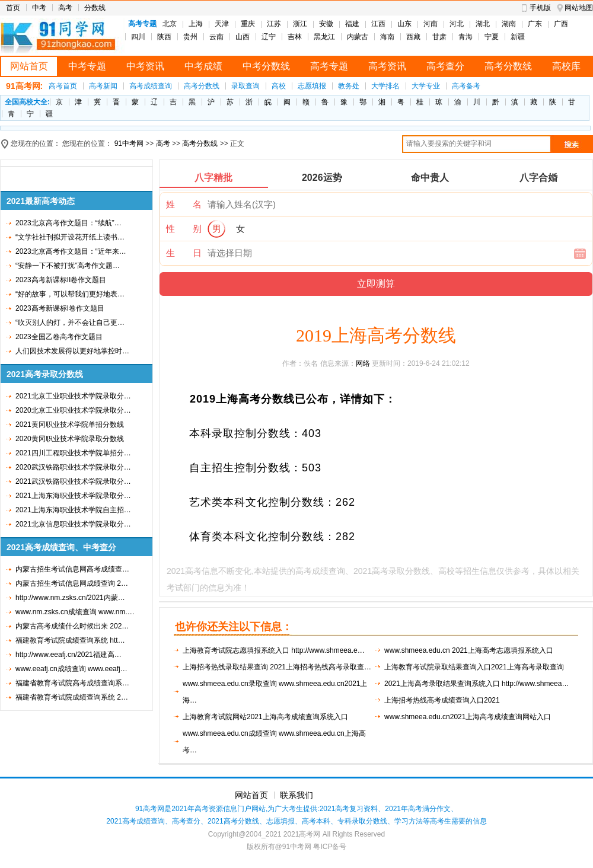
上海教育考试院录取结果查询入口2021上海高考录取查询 (474, 667)
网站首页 (29, 66)
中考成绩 (203, 66)
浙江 (300, 24)
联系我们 (296, 795)
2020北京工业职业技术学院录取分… (73, 410)
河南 (431, 24)
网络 (363, 363)
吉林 (295, 37)
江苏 (274, 24)
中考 (39, 8)
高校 (279, 86)
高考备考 (466, 86)
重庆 (248, 24)
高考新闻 (103, 86)
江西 (378, 24)
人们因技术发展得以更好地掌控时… (72, 351)
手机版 (540, 8)
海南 (387, 37)
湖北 (483, 24)
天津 (222, 24)
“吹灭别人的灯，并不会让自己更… (70, 323)
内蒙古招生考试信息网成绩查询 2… (72, 583)
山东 (404, 24)
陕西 (164, 37)
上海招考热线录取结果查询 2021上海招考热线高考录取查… (277, 667)
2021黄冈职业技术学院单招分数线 (70, 425)
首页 (13, 8)
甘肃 (439, 37)
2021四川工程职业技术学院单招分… (73, 453)
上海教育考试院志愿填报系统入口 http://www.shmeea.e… (274, 650)
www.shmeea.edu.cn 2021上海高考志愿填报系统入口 (469, 650)
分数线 (95, 8)
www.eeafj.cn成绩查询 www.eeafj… (71, 669)
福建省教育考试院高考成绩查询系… (72, 683)
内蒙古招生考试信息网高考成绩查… (72, 569)
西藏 (413, 37)
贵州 (190, 37)
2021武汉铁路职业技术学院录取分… (73, 481)
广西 (561, 24)
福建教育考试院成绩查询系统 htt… (70, 640)
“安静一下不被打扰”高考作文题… (68, 266)
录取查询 (246, 86)
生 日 (184, 253)
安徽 (326, 24)
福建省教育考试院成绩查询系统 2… (72, 697)
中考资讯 (145, 66)
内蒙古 (358, 37)
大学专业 (426, 86)
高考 (65, 8)
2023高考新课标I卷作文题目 (60, 308)
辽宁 (269, 37)
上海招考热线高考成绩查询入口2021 (442, 700)
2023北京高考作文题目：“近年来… (71, 251)
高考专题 (329, 66)
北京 (170, 24)
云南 (216, 37)
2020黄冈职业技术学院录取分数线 (70, 439)
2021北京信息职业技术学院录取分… (73, 524)
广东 (535, 24)
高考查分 (445, 66)
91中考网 (129, 143)
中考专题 (87, 66)
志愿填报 (312, 86)
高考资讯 (387, 66)
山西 (243, 37)
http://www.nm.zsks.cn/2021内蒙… (70, 598)
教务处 (349, 86)
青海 (466, 37)
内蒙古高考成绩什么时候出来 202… (72, 626)
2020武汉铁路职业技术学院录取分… (73, 467)
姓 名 (184, 204)
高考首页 (63, 86)
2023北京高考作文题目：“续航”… (68, 223)
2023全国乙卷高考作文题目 (59, 337)
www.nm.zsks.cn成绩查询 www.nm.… (75, 612)
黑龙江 (324, 37)
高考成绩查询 (151, 86)
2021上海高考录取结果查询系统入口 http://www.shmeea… (476, 684)
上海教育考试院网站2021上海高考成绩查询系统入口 (265, 717)
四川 (138, 37)
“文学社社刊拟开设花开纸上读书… (70, 237)
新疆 (518, 37)
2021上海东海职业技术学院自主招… (73, 510)
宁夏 (492, 37)
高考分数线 (508, 66)
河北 (457, 24)
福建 (352, 24)
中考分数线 (266, 66)
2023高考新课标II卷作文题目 (61, 280)
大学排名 (385, 86)
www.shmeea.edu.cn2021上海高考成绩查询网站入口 (468, 717)
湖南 (509, 24)
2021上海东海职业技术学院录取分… (73, 496)
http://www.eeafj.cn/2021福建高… (68, 655)
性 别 (184, 229)
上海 (196, 24)
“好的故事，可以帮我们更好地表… (70, 294)
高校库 (566, 66)
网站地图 (579, 8)
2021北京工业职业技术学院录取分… (73, 396)
